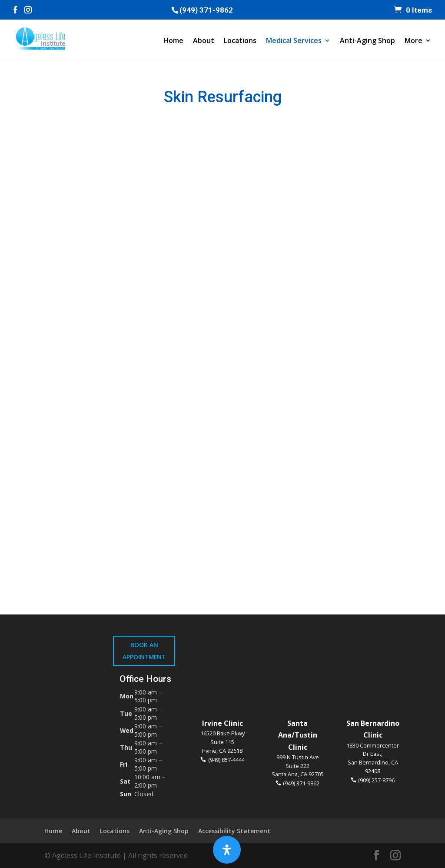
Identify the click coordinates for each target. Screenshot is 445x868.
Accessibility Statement (234, 831)
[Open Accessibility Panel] (227, 850)
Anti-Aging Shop (367, 41)
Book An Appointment (144, 651)
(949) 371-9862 (206, 10)
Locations (240, 41)
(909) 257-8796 (376, 780)
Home (173, 41)
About (204, 41)
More (413, 41)
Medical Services (294, 41)
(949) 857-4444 (226, 760)
